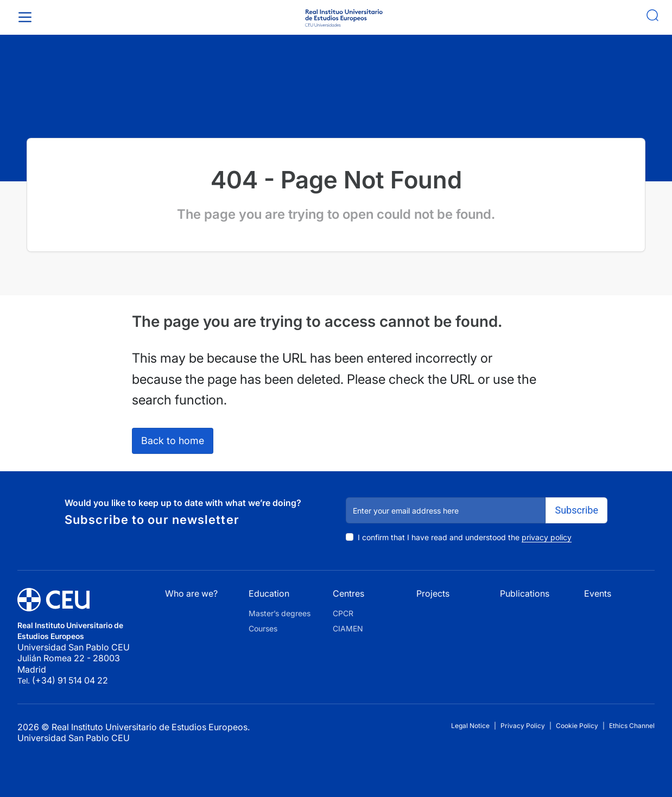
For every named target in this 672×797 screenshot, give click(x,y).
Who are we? (191, 593)
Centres (348, 593)
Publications (525, 593)
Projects (433, 593)
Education (269, 593)
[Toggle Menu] (27, 17)
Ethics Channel (632, 726)
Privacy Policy (523, 726)
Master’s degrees (280, 613)
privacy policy (547, 537)
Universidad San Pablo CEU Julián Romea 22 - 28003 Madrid (75, 658)
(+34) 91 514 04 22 (70, 680)
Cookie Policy (577, 726)
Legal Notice (470, 726)
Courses (263, 628)
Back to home (173, 441)
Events (598, 593)
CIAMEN (348, 628)
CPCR (343, 613)
